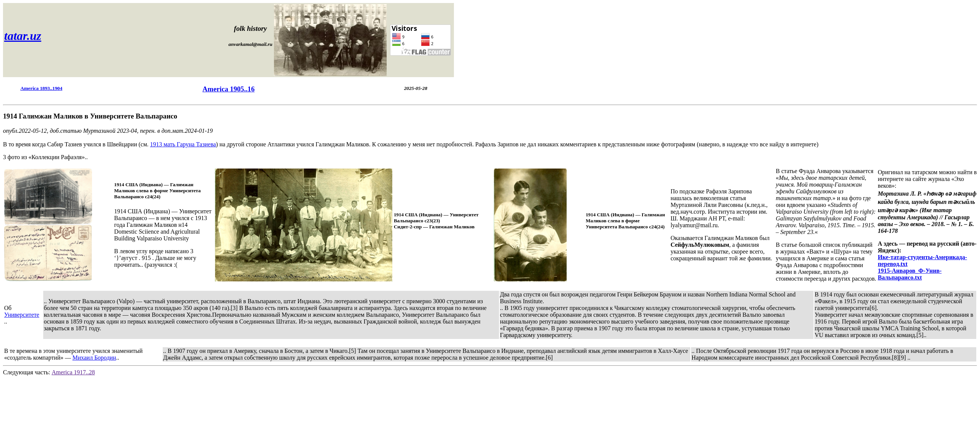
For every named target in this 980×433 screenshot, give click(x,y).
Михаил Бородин (94, 358)
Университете (22, 315)
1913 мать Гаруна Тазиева (183, 144)
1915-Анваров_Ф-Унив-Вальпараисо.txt (910, 274)
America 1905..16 (229, 89)
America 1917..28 (73, 372)
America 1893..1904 (41, 88)
